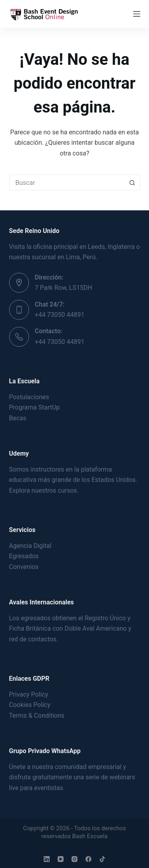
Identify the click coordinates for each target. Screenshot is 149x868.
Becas (18, 418)
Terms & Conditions (37, 716)
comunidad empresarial (88, 767)
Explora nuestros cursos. (44, 490)
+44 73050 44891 (60, 315)
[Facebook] (88, 859)
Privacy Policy (29, 694)
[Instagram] (74, 859)
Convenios (24, 567)
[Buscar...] (67, 183)
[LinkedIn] (47, 859)
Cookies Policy (30, 705)
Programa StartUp (35, 407)
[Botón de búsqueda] (132, 183)
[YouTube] (61, 859)
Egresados (24, 556)
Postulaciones (29, 397)
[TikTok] (102, 859)
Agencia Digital (30, 546)
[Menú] (137, 14)
